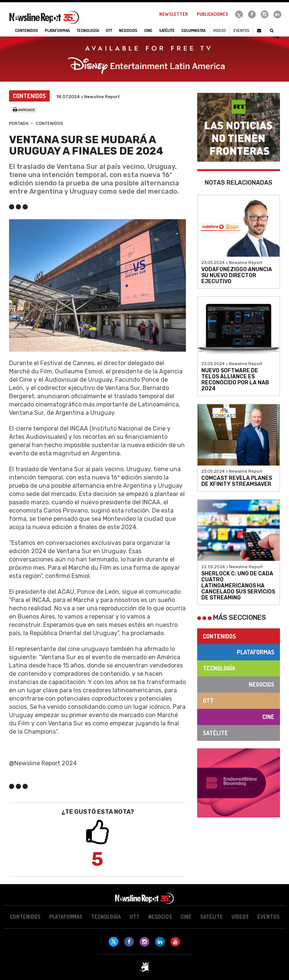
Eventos (241, 30)
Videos (220, 30)
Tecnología (219, 668)
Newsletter (173, 14)
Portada (19, 124)
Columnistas (194, 30)
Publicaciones (212, 14)
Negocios (262, 684)
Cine (268, 717)
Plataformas (256, 652)
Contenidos (49, 124)
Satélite (215, 733)
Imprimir (24, 110)
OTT (208, 701)
